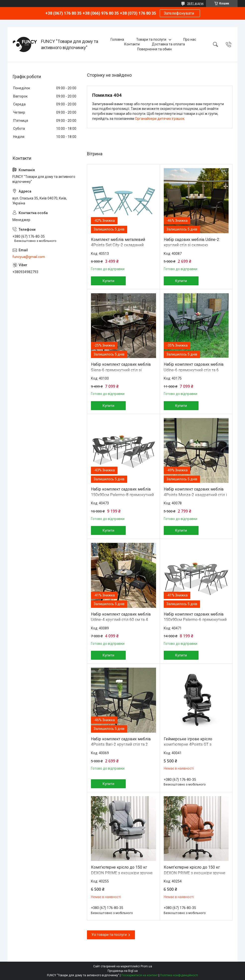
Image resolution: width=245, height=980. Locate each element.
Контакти (132, 44)
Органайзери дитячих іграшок (160, 119)
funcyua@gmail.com (29, 257)
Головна (117, 39)
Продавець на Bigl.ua (123, 971)
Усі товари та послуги (109, 935)
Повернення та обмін (154, 49)
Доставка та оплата (168, 44)
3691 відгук (195, 3)
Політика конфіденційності (179, 975)
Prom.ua (146, 966)
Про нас (190, 39)
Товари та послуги (151, 39)
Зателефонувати (180, 13)
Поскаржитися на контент (140, 975)
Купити (108, 281)
